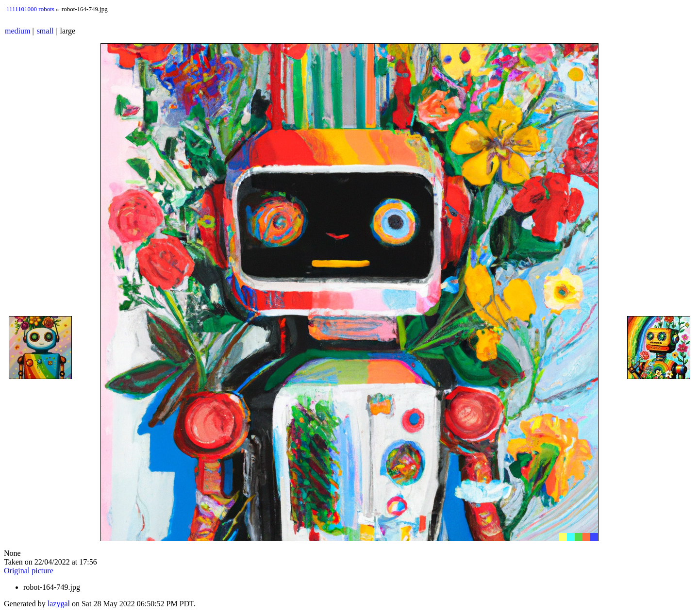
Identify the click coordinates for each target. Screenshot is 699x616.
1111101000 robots (30, 9)
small (45, 31)
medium (17, 31)
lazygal (59, 604)
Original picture (29, 571)
